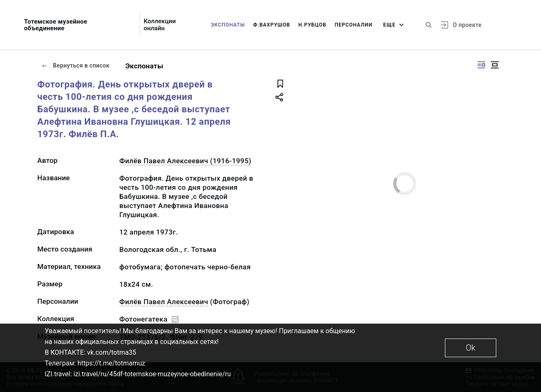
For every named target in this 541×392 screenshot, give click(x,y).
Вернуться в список (75, 65)
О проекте (467, 25)
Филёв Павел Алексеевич (164, 302)
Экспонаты (228, 25)
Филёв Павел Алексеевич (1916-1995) (185, 161)
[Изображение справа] (481, 65)
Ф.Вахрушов (272, 25)
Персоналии (354, 25)
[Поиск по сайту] (429, 25)
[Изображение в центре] (495, 65)
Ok (470, 348)
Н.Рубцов (312, 25)
